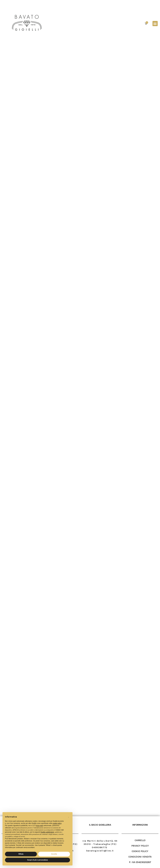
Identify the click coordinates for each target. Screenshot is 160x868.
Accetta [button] (54, 854)
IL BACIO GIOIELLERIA (100, 825)
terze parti (40, 826)
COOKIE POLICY (140, 851)
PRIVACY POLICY (140, 846)
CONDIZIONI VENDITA (140, 857)
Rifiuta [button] (21, 854)
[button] (155, 24)
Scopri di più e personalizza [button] (37, 860)
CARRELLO (140, 840)
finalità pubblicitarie (47, 832)
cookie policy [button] (57, 823)
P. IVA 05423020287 (140, 862)
